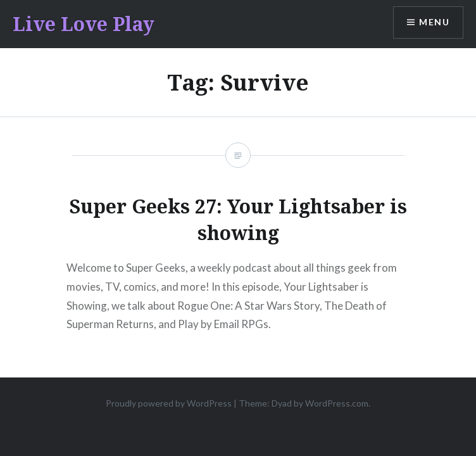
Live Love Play (84, 24)
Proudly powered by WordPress (169, 403)
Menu (434, 22)
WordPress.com (337, 403)
